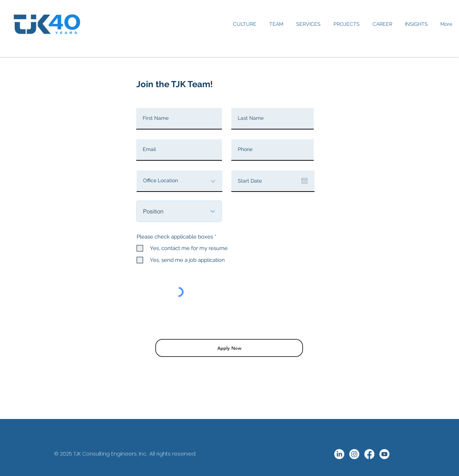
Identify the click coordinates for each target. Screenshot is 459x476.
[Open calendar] (304, 181)
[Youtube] (384, 454)
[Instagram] (354, 454)
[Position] (179, 211)
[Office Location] (179, 181)
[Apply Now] (229, 348)
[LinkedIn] (339, 454)
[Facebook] (369, 454)
